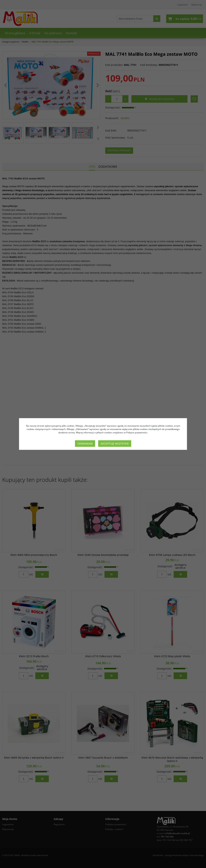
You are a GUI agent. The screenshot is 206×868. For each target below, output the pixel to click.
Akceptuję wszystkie (115, 444)
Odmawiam (85, 444)
